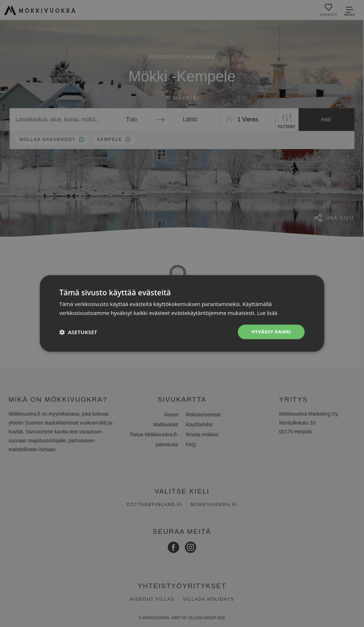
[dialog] (182, 313)
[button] (78, 332)
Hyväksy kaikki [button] (270, 332)
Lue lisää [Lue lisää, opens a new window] (268, 312)
